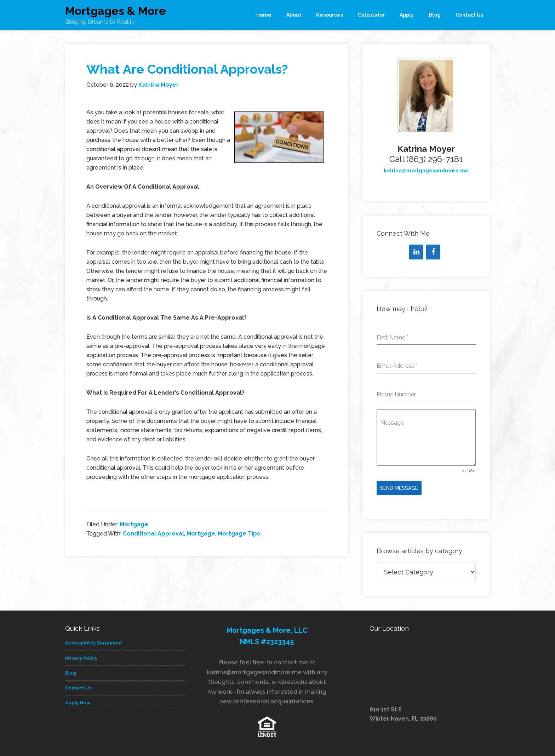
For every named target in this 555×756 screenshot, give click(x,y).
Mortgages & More (116, 11)
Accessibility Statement (94, 640)
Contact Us (78, 685)
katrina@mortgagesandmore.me (426, 171)
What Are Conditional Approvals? (187, 69)
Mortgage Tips (239, 534)
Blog (71, 671)
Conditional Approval (153, 534)
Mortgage (134, 524)
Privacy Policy (81, 656)
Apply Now (78, 700)
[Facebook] (433, 252)
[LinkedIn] (416, 252)
